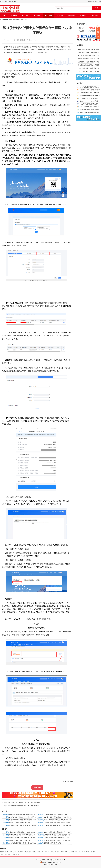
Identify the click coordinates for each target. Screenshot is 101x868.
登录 (96, 1)
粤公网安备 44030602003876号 (51, 862)
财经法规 (37, 15)
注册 (100, 1)
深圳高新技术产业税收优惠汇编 (89, 98)
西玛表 (47, 852)
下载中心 (95, 15)
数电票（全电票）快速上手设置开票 (20, 840)
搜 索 (97, 8)
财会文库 (72, 15)
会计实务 (49, 15)
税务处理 (25, 20)
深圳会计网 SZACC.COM (57, 860)
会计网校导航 (73, 852)
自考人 (93, 852)
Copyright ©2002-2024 (43, 860)
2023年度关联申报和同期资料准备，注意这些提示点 (24, 806)
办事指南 (83, 15)
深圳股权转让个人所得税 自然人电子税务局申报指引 (24, 803)
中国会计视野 (4, 852)
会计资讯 (14, 15)
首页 (4, 15)
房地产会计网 (55, 852)
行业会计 (82, 31)
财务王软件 (8, 854)
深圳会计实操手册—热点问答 (53, 843)
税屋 (1, 854)
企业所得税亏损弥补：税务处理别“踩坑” (56, 814)
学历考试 (60, 15)
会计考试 (26, 15)
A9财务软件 (64, 852)
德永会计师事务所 (38, 852)
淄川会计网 (13, 852)
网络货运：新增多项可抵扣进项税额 (20, 823)
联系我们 (90, 1)
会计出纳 (82, 28)
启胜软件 (21, 852)
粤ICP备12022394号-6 (50, 865)
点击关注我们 (37, 788)
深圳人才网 (16, 854)
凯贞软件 (28, 852)
